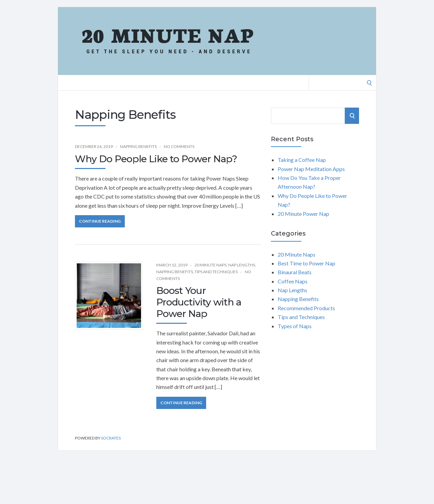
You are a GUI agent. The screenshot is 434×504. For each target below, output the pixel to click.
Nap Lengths (242, 265)
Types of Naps (295, 326)
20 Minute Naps (211, 265)
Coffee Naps (293, 281)
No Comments (179, 146)
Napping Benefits (138, 146)
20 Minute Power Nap (303, 214)
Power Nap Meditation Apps (311, 169)
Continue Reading (100, 221)
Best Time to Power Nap (307, 263)
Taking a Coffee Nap (302, 160)
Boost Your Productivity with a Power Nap (199, 302)
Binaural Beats (295, 272)
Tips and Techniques (216, 272)
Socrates (111, 438)
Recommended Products (306, 308)
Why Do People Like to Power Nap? (156, 159)
